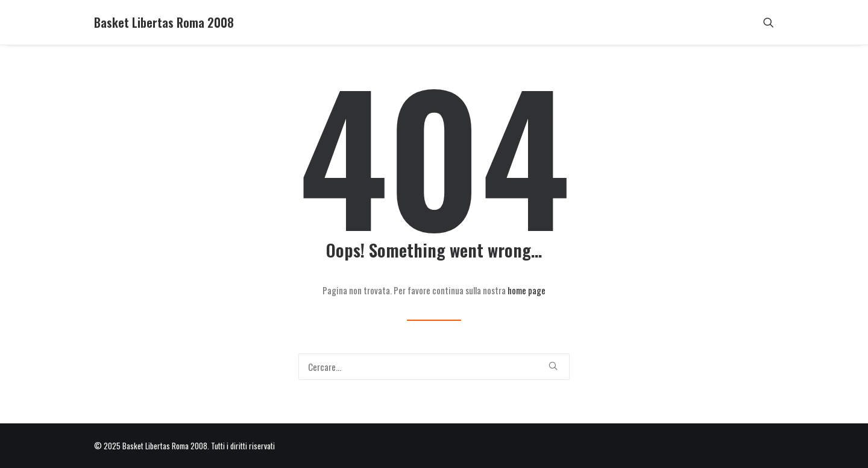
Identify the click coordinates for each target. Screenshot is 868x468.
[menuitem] (769, 22)
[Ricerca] (434, 367)
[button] (769, 22)
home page (527, 290)
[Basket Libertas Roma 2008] (164, 22)
